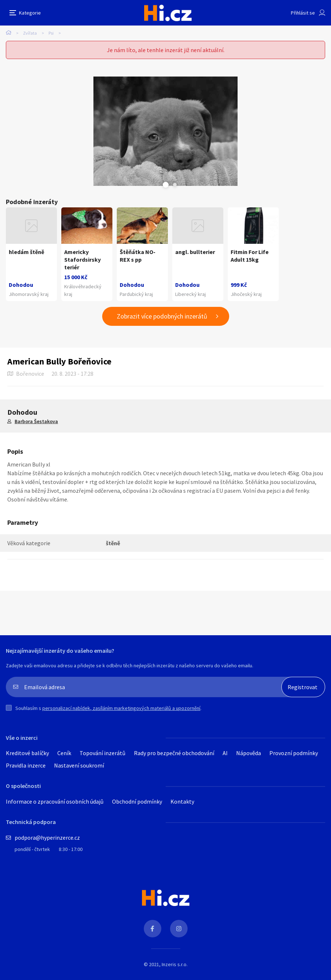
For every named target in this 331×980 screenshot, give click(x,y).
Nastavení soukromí (79, 765)
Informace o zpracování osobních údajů (55, 801)
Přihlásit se (303, 13)
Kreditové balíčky (27, 753)
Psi (51, 33)
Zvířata (30, 33)
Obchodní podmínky (137, 801)
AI (225, 753)
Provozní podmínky (294, 753)
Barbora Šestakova (36, 421)
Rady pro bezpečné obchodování (174, 753)
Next (175, 185)
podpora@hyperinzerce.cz (47, 838)
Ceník (64, 753)
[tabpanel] (165, 131)
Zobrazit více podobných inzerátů (162, 316)
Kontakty (182, 801)
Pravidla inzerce (26, 765)
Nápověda (249, 753)
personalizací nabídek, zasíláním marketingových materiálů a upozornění (121, 708)
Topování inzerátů (103, 753)
